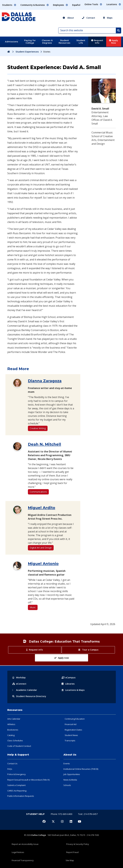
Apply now (61, 658)
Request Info (97, 42)
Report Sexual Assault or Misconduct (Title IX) (28, 780)
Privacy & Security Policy (78, 844)
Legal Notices (18, 852)
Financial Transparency (23, 860)
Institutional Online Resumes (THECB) (81, 769)
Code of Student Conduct (19, 746)
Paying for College (30, 42)
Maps (108, 18)
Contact (89, 18)
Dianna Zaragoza (45, 381)
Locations (73, 690)
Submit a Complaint (16, 785)
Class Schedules (15, 741)
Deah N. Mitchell (45, 444)
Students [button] (9, 5)
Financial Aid (71, 724)
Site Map (70, 860)
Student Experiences (27, 52)
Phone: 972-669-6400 (62, 814)
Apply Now (114, 42)
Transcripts (70, 741)
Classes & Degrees (47, 42)
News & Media (70, 780)
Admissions (12, 42)
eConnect (19, 684)
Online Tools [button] (93, 4)
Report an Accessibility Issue (25, 844)
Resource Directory (29, 696)
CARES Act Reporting (17, 791)
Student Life (81, 42)
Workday (19, 677)
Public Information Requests (21, 796)
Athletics (11, 724)
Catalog (11, 735)
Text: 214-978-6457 (88, 814)
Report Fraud (72, 852)
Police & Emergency (17, 774)
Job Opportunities (72, 774)
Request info (35, 650)
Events (67, 763)
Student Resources (64, 42)
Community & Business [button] (35, 5)
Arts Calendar (14, 719)
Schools (67, 785)
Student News (71, 735)
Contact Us (12, 763)
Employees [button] (60, 5)
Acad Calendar (25, 690)
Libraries (68, 684)
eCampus (69, 677)
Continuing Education (75, 719)
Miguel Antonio (43, 564)
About (68, 18)
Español (76, 5)
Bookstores (13, 730)
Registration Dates (73, 730)
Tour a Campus (88, 650)
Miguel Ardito (42, 508)
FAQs (10, 769)
